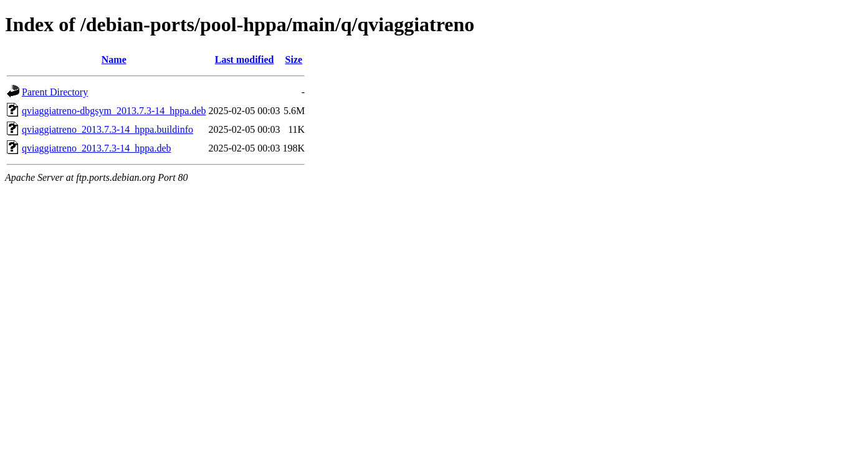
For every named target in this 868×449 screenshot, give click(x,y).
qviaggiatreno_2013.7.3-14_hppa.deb (97, 148)
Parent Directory (55, 92)
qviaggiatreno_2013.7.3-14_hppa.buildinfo (107, 129)
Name (114, 60)
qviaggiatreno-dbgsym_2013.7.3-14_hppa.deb (114, 111)
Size (294, 60)
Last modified (245, 60)
